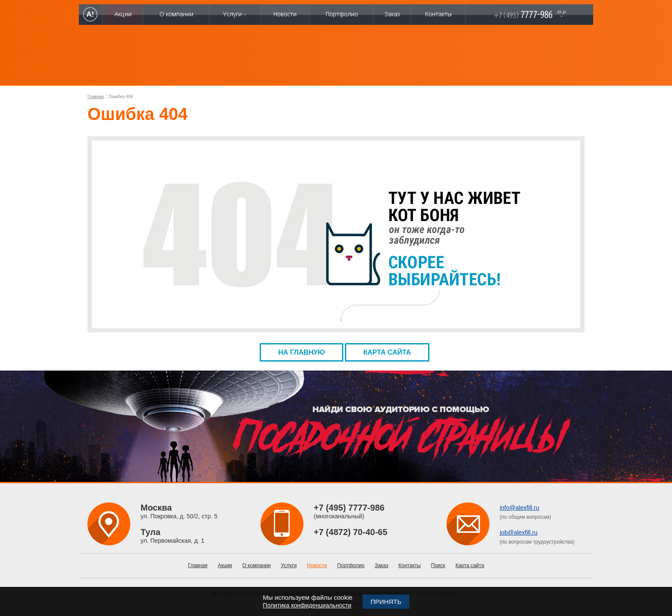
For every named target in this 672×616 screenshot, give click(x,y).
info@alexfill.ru (519, 508)
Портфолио (351, 565)
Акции (225, 565)
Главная (96, 97)
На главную (301, 352)
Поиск (438, 565)
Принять (386, 602)
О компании (256, 565)
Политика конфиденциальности (307, 605)
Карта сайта (387, 352)
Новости (317, 565)
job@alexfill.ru (519, 532)
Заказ (381, 565)
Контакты (410, 565)
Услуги (289, 565)
